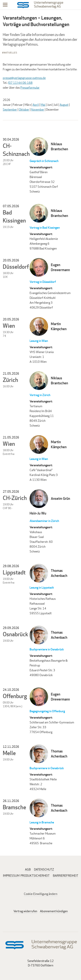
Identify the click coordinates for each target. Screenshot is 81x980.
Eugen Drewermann (60, 267)
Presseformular (30, 88)
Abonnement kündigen (54, 911)
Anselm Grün (60, 498)
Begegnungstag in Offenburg (47, 711)
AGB (28, 869)
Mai (43, 105)
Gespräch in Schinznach (44, 161)
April (36, 105)
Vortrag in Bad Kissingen (45, 228)
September (10, 110)
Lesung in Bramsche (42, 822)
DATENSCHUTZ (44, 869)
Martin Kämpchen (59, 326)
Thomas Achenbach (59, 573)
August (64, 105)
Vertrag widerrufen (25, 911)
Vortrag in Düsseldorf (43, 282)
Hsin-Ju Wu (38, 513)
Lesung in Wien (39, 341)
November (38, 110)
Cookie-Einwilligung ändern (41, 894)
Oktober (24, 110)
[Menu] (5, 5)
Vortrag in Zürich (40, 395)
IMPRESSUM (11, 876)
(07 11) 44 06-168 (20, 83)
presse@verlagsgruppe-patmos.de (24, 78)
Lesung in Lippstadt (42, 588)
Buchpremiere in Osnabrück (47, 649)
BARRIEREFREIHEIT (66, 876)
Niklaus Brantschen (59, 146)
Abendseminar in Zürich (44, 521)
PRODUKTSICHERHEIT (35, 876)
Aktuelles (11, 53)
